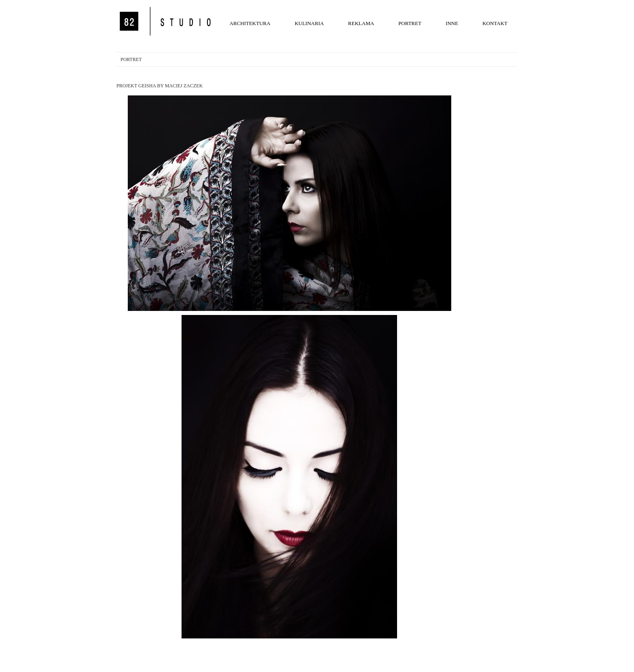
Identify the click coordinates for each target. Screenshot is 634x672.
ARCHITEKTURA (250, 23)
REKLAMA (361, 23)
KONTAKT (495, 23)
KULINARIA (309, 23)
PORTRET (410, 23)
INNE (452, 23)
